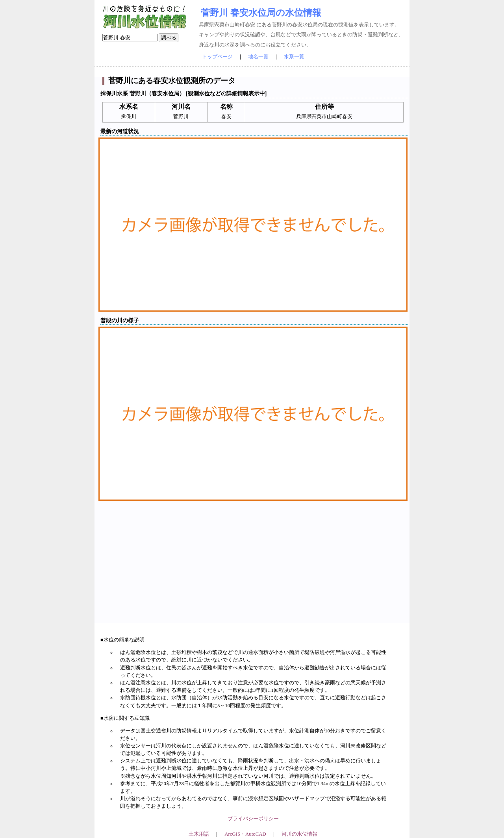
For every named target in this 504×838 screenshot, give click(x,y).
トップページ (217, 57)
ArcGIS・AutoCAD (245, 834)
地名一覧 (258, 57)
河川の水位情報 (299, 834)
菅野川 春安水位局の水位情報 (261, 13)
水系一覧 (294, 57)
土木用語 (199, 834)
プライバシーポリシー (253, 819)
